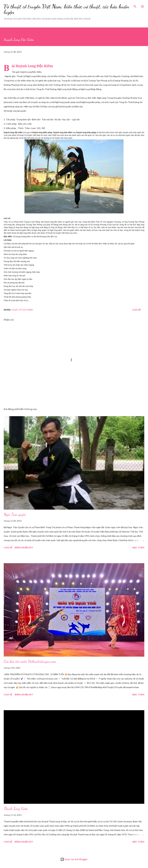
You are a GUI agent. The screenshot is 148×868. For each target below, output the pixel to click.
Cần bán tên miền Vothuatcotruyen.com (30, 661)
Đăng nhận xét (24, 547)
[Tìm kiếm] (135, 6)
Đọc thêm (138, 547)
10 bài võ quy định (22, 310)
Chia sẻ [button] (136, 310)
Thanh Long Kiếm (16, 809)
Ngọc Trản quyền (15, 514)
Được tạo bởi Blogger (74, 859)
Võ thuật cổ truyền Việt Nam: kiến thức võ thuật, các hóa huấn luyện (66, 9)
